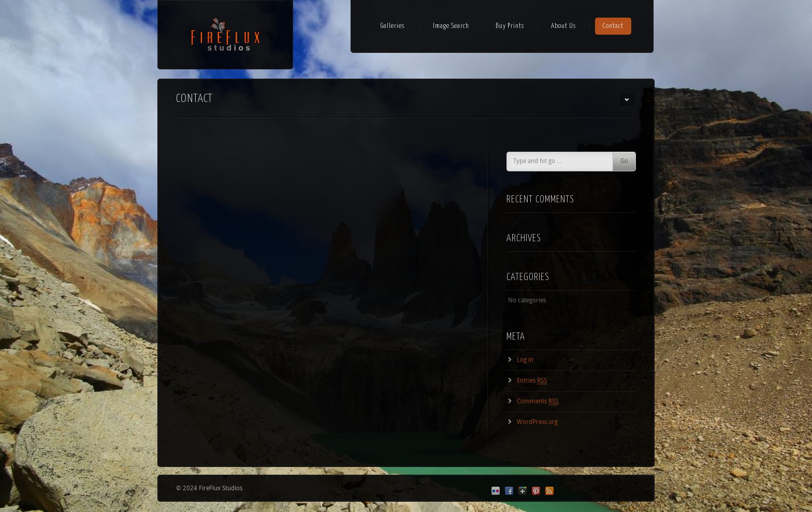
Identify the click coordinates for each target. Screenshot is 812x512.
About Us (564, 26)
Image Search (451, 26)
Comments (538, 402)
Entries (532, 381)
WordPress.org (537, 422)
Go (624, 162)
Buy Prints (510, 26)
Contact (613, 26)
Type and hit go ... (537, 162)
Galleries (393, 26)
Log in (525, 360)
